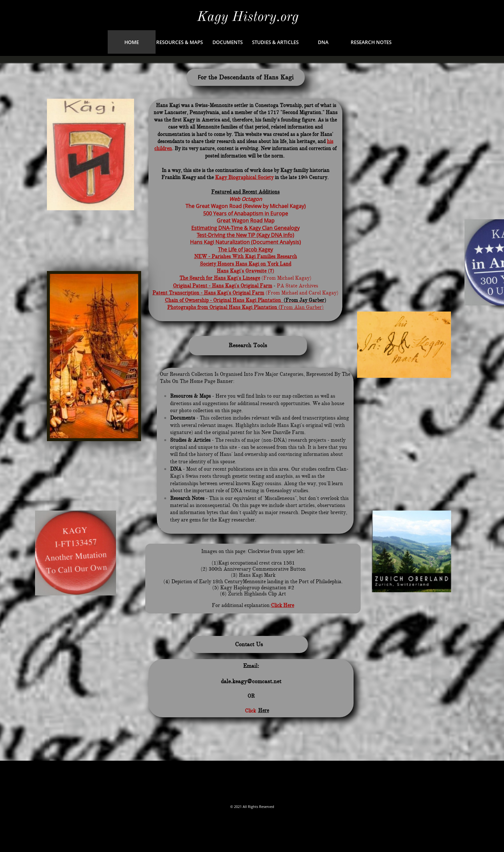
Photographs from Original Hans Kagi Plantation (222, 307)
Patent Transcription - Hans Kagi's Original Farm (208, 293)
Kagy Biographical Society (244, 177)
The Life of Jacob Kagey (245, 249)
